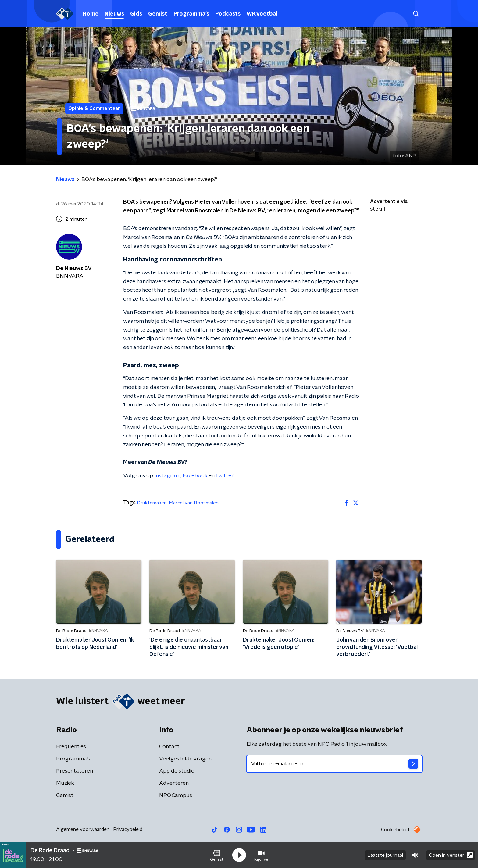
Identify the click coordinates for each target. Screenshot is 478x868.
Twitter (224, 476)
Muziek (65, 783)
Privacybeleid (128, 829)
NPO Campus (176, 795)
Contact (169, 747)
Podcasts (228, 14)
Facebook (195, 476)
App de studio (177, 771)
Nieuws (114, 14)
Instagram (167, 476)
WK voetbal (262, 14)
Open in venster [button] (451, 855)
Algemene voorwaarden (83, 829)
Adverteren (174, 783)
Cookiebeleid (395, 830)
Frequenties (71, 747)
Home (91, 14)
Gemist (158, 14)
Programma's (191, 14)
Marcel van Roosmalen (194, 503)
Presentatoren (75, 771)
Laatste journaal (385, 855)
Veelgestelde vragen (185, 759)
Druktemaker (151, 503)
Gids (136, 14)
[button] (217, 855)
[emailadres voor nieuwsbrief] (334, 764)
